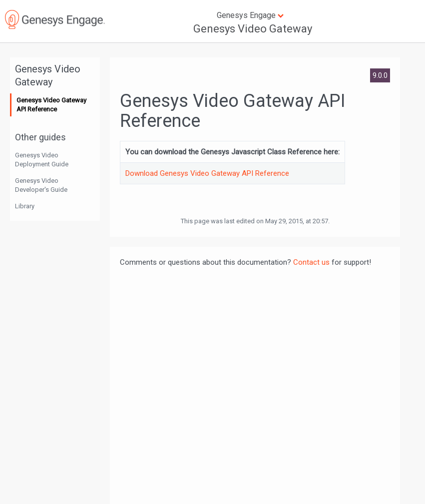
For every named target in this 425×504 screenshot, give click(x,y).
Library (25, 206)
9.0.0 (380, 75)
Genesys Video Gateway (253, 29)
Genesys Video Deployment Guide (42, 160)
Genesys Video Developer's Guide (41, 185)
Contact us (311, 262)
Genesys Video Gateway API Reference (51, 105)
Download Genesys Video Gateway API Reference (207, 173)
